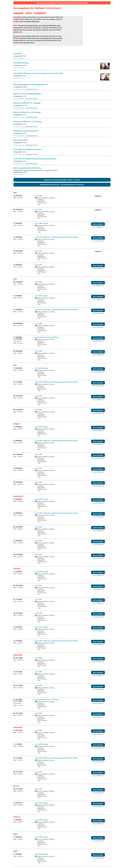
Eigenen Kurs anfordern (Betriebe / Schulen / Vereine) (62, 180)
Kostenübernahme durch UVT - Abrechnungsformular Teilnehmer (62, 185)
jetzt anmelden (98, 224)
